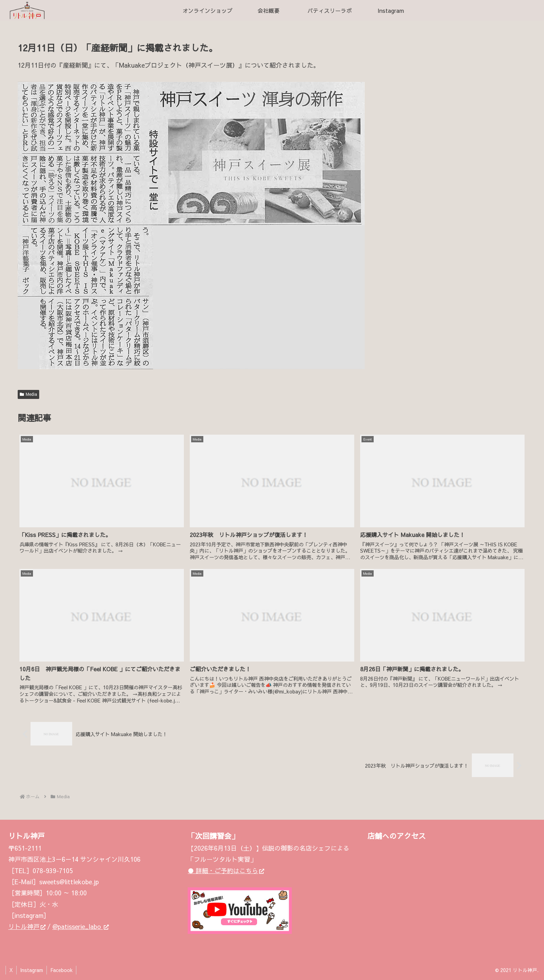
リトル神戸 (27, 926)
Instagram (32, 970)
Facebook (61, 970)
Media (28, 394)
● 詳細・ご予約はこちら (226, 871)
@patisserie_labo (80, 926)
